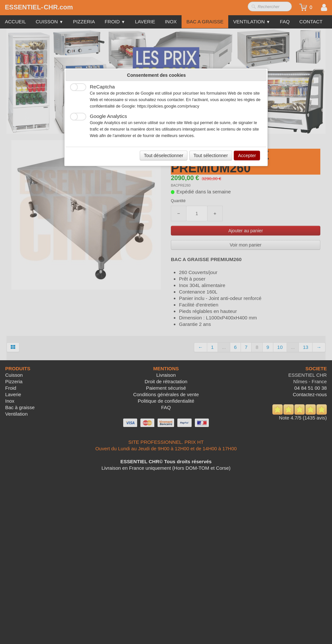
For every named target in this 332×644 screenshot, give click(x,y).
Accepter (247, 155)
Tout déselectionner (164, 155)
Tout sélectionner (211, 155)
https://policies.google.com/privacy (168, 106)
